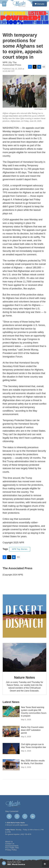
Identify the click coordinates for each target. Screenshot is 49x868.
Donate (41, 4)
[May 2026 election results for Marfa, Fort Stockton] (11, 765)
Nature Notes (24, 677)
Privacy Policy (11, 850)
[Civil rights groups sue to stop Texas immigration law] (11, 749)
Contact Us (10, 844)
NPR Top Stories (20, 549)
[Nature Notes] (24, 657)
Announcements (12, 846)
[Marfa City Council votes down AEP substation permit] (11, 731)
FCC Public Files (12, 848)
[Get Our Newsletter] (24, 616)
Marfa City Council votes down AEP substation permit (32, 730)
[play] (4, 863)
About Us (9, 842)
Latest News (11, 702)
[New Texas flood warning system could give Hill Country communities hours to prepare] (11, 711)
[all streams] (46, 864)
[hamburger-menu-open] (4, 4)
